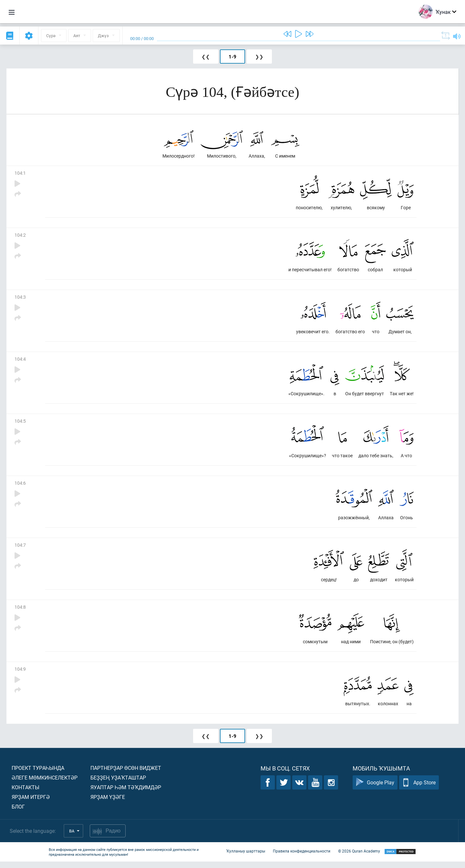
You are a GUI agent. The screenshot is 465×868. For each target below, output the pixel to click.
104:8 (20, 612)
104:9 (20, 675)
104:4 (20, 362)
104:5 (20, 424)
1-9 (232, 57)
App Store (419, 789)
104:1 (20, 174)
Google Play (375, 789)
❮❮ (206, 57)
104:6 (20, 487)
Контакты (26, 794)
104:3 (20, 299)
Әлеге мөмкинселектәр (45, 784)
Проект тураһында (38, 774)
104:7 (20, 549)
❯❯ (259, 57)
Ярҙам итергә (31, 803)
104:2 (20, 236)
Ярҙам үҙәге (108, 803)
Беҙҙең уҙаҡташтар (118, 784)
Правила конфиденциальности (302, 858)
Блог (18, 813)
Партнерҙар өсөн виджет (126, 774)
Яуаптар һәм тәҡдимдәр (126, 794)
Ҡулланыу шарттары (246, 858)
